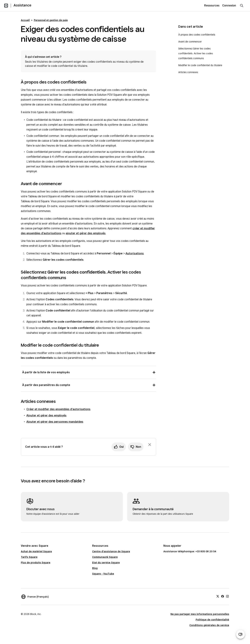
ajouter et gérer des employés (86, 233)
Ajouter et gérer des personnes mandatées (55, 422)
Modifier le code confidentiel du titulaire (200, 65)
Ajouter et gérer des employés (46, 415)
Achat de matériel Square (36, 551)
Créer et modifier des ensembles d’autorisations (58, 409)
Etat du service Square (106, 563)
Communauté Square (105, 557)
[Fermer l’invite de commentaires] (150, 445)
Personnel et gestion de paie (51, 20)
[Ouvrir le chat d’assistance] (240, 634)
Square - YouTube (103, 574)
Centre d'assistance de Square (111, 551)
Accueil (25, 20)
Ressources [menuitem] (212, 5)
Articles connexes (188, 72)
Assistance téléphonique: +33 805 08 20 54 (190, 551)
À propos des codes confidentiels (197, 35)
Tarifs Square (29, 557)
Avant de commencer (190, 42)
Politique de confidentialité (212, 620)
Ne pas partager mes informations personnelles (200, 614)
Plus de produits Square (36, 563)
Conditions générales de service (209, 625)
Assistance (22, 5)
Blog (95, 568)
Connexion (229, 5)
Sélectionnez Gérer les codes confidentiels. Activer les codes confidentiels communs (196, 53)
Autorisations (135, 253)
